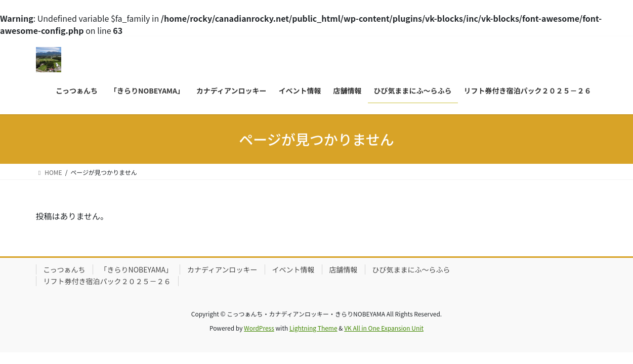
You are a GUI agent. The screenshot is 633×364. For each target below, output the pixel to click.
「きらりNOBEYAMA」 (137, 269)
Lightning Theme (313, 328)
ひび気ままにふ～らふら (411, 269)
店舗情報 (344, 269)
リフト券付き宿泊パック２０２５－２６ (107, 281)
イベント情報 (293, 269)
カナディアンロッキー (222, 269)
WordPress (259, 328)
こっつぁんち (65, 269)
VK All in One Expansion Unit (384, 328)
